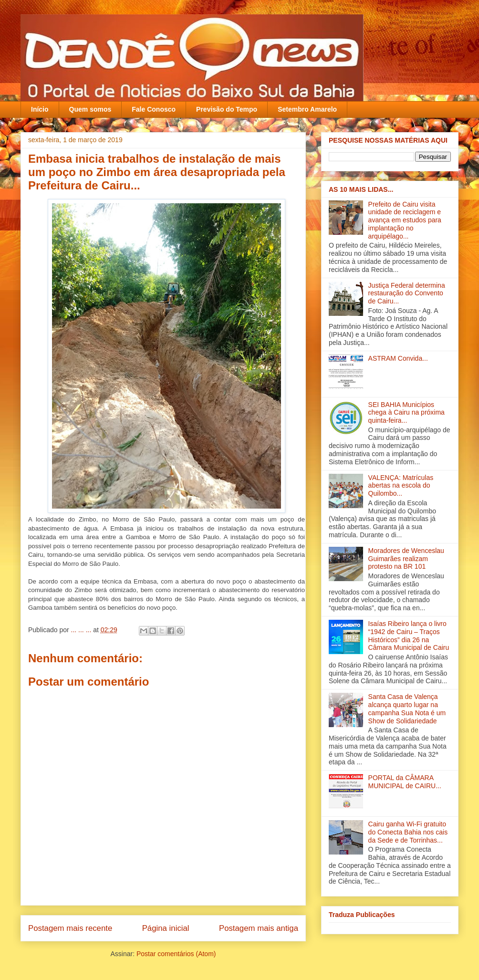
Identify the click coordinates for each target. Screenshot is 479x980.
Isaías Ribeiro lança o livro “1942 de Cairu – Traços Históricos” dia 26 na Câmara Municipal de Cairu (409, 636)
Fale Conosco (154, 109)
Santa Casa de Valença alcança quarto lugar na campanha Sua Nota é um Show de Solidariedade (407, 709)
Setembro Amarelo (307, 109)
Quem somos (90, 109)
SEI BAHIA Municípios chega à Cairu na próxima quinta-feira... (406, 413)
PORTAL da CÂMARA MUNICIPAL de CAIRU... (405, 782)
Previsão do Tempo (227, 109)
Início (40, 109)
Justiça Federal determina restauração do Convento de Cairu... (407, 293)
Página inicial (166, 928)
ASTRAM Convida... (398, 358)
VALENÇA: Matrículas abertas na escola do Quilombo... (401, 486)
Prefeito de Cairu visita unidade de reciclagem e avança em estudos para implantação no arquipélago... (405, 220)
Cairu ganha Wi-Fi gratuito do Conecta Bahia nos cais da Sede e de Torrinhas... (408, 832)
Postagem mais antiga (259, 928)
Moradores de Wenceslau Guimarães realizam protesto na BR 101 (406, 559)
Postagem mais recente (70, 928)
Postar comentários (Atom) (176, 954)
